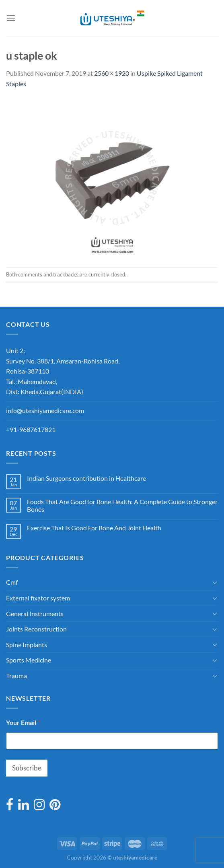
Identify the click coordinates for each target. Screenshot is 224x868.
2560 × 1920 (112, 73)
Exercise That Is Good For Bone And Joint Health (94, 528)
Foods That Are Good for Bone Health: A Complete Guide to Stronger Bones (122, 505)
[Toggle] (215, 582)
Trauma (16, 676)
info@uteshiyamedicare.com (45, 410)
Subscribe (27, 768)
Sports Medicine (29, 660)
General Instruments (35, 614)
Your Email (23, 722)
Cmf (12, 582)
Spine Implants (27, 645)
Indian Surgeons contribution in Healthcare (86, 478)
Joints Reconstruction (36, 629)
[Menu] (11, 18)
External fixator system (38, 598)
